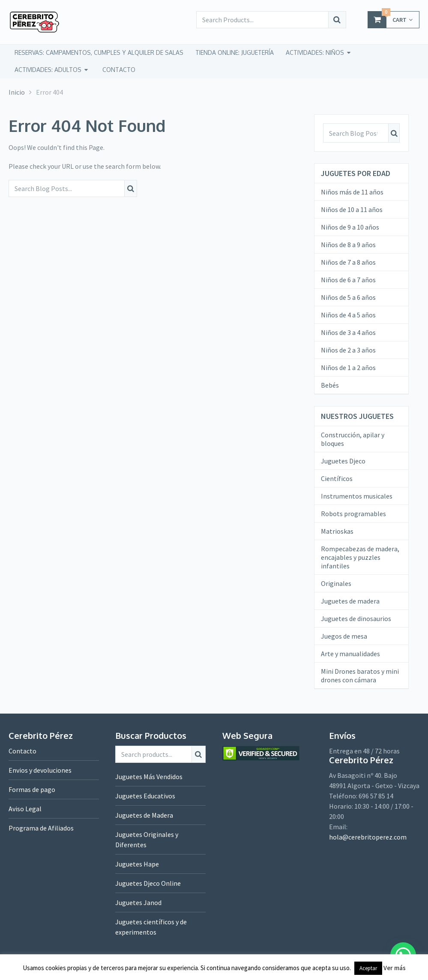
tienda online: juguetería (235, 52)
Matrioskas (337, 531)
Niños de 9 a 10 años (350, 227)
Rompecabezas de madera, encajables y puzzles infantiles (360, 557)
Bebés (330, 385)
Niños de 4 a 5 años (348, 315)
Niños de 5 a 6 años (348, 297)
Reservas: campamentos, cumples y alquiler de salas (99, 52)
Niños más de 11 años (352, 192)
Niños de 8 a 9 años (348, 245)
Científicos (337, 478)
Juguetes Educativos (145, 796)
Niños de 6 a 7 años (348, 280)
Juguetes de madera (350, 601)
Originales (336, 583)
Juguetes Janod (138, 902)
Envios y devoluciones (40, 770)
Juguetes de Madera (144, 815)
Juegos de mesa (344, 636)
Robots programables (353, 514)
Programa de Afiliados (41, 828)
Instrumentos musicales (357, 496)
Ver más (395, 968)
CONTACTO (119, 70)
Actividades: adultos (48, 70)
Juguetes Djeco (343, 461)
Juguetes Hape (137, 864)
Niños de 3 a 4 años (348, 332)
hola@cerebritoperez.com (368, 837)
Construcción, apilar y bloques (353, 439)
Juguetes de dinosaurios (356, 618)
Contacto (22, 751)
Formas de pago (32, 789)
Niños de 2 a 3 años (348, 350)
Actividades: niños (315, 52)
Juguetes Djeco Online (148, 883)
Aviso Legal (25, 809)
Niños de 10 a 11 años (352, 209)
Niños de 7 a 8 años (348, 262)
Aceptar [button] (368, 968)
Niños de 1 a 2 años (348, 367)
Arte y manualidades (350, 654)
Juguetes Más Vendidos (149, 777)
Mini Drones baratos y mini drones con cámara (360, 675)
